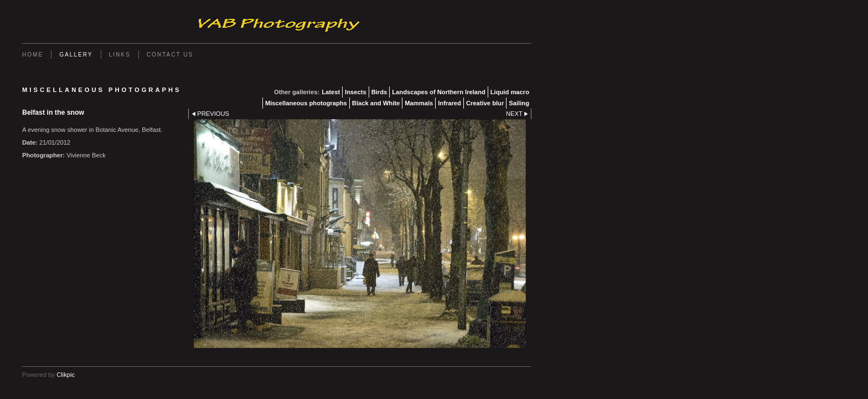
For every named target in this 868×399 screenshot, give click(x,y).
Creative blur (485, 103)
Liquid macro (510, 92)
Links (120, 55)
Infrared (449, 103)
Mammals (419, 103)
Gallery (76, 55)
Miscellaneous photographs (306, 103)
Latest (331, 92)
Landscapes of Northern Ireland (438, 92)
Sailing (519, 103)
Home (33, 55)
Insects (356, 92)
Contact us (170, 55)
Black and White (376, 103)
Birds (379, 92)
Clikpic (66, 375)
